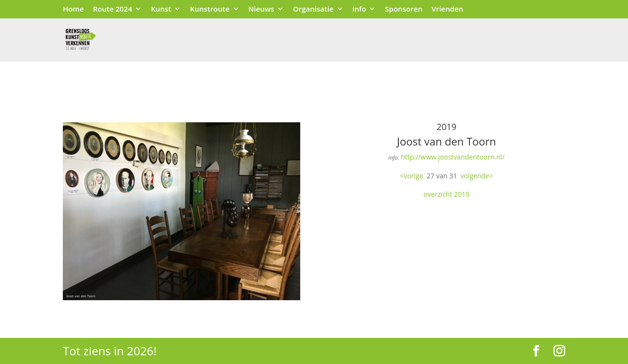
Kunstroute (210, 9)
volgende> (477, 176)
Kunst (161, 9)
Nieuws (261, 9)
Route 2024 (112, 9)
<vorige (411, 176)
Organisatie (313, 9)
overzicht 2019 (446, 194)
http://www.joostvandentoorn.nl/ (453, 157)
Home (73, 9)
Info (359, 9)
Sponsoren (403, 9)
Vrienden (448, 9)
